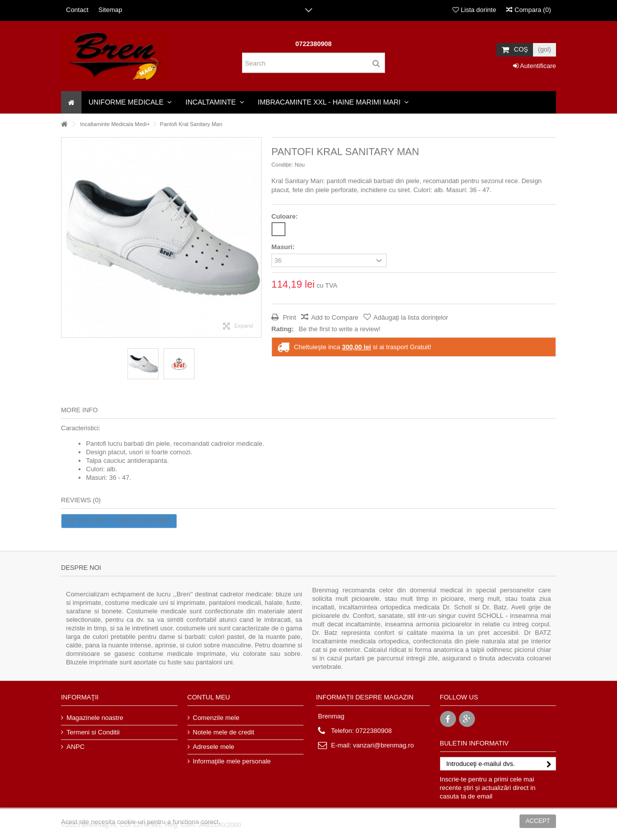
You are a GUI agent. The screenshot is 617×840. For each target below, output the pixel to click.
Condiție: (282, 165)
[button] (130, 102)
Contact (77, 10)
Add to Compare (335, 317)
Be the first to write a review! (340, 329)
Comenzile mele (216, 718)
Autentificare (534, 66)
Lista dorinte (474, 10)
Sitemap (110, 10)
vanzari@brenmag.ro (383, 745)
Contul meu (209, 697)
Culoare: (285, 216)
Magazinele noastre (95, 718)
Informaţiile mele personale (232, 761)
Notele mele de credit (224, 732)
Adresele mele (214, 747)
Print (288, 317)
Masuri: (284, 247)
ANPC (75, 747)
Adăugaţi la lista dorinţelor (411, 317)
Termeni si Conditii (93, 732)
